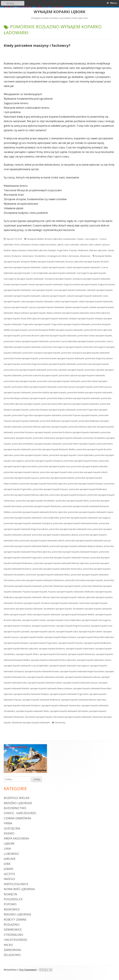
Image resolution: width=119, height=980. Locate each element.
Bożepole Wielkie (36, 239)
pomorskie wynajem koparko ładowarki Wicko (48, 575)
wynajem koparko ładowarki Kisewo (42, 671)
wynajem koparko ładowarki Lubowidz (46, 677)
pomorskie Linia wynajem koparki (93, 364)
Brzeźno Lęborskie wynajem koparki (83, 262)
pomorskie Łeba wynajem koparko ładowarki (59, 381)
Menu (114, 3)
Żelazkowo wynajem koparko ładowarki (31, 722)
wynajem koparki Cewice (34, 620)
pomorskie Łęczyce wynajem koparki (75, 387)
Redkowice (83, 250)
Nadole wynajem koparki (77, 307)
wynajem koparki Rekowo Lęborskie (21, 649)
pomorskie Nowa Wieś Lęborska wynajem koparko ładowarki (70, 404)
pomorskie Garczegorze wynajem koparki (62, 347)
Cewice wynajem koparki (53, 267)
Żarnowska (74, 256)
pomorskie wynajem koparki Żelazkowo (42, 506)
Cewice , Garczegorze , (88, 239)
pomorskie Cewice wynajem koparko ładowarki (26, 341)
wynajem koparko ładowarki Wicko (33, 711)
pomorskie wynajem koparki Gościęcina (44, 461)
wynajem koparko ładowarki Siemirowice (61, 705)
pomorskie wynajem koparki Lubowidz (89, 466)
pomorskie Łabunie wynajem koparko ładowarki (82, 375)
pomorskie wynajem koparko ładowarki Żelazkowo (40, 580)
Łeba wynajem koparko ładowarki (37, 301)
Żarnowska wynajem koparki (39, 717)
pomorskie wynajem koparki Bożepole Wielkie (54, 449)
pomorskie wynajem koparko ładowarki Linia (70, 529)
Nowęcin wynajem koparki (82, 318)
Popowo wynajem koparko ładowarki (66, 592)
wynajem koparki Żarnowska (53, 654)
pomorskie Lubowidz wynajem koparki (66, 370)
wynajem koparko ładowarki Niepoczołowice (51, 688)
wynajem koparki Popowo (71, 643)
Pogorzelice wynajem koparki (37, 324)
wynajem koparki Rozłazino (52, 649)
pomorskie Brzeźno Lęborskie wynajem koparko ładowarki (49, 336)
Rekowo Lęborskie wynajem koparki (60, 597)
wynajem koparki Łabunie (43, 631)
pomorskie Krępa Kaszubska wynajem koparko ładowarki (49, 364)
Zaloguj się (46, 970)
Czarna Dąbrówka (17, 818)
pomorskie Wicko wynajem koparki (79, 444)
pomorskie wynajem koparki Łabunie (21, 472)
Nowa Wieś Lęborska (37, 250)
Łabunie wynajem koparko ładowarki (85, 296)
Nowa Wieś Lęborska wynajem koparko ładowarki (45, 318)
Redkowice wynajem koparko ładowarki (23, 597)
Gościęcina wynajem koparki (58, 279)
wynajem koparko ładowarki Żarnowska (69, 711)
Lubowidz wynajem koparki (100, 290)
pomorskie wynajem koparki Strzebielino (36, 501)
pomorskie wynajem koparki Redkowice (88, 489)
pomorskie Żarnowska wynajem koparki (84, 580)
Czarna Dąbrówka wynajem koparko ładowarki (54, 273)
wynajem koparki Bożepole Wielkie (78, 614)
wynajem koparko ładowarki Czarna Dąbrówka (26, 666)
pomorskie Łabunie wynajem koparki (40, 375)
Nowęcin (52, 250)
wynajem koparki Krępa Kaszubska (73, 626)
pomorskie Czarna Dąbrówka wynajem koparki (72, 341)
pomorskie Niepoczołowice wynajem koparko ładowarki (74, 398)
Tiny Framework (28, 970)
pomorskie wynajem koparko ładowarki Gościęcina (28, 523)
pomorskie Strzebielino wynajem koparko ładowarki (37, 444)
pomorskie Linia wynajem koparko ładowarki (25, 370)
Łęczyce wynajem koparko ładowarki (47, 307)
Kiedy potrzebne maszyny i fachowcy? (37, 45)
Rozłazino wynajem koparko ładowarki (60, 603)
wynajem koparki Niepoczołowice (60, 637)
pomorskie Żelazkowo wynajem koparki (62, 586)
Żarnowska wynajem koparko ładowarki (72, 717)
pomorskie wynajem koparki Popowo (50, 489)
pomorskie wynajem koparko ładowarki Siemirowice (57, 569)
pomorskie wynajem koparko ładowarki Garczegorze (85, 518)
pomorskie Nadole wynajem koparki (49, 392)
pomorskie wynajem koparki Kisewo (81, 461)
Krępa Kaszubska (48, 245)
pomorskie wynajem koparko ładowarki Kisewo (76, 523)
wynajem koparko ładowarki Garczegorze (69, 666)
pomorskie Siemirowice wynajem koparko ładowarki (58, 438)
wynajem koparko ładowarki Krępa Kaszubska (82, 671)
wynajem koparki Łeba (67, 631)
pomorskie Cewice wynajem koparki (95, 336)
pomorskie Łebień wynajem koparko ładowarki (34, 387)
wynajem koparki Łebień (91, 631)
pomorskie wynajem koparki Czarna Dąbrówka (71, 455)
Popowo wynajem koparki (35, 592)
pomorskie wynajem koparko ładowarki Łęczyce (88, 541)
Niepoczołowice (19, 250)
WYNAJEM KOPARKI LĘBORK (60, 12)
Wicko (65, 256)
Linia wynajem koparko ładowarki (70, 290)
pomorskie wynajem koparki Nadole (57, 478)
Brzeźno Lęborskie (54, 239)
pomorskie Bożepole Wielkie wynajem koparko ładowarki (56, 330)
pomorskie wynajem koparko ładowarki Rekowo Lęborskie (61, 563)
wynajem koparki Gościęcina (17, 626)
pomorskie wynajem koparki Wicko (73, 501)
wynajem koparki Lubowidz (17, 631)
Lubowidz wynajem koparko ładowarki (22, 296)
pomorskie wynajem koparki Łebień (90, 472)
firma (17, 245)
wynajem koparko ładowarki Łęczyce (80, 683)
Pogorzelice (63, 250)
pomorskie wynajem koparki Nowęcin (86, 484)
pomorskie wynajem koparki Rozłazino (68, 495)
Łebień (98, 245)
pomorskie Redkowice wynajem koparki (59, 421)
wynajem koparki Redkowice (98, 643)
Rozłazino (16, 256)
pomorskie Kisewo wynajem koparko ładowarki (62, 358)
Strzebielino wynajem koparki (58, 609)
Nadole (7, 250)
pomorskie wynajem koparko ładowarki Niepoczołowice (76, 546)
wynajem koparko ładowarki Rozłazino (22, 705)
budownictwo (70, 239)
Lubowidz (74, 245)
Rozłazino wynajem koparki (27, 603)
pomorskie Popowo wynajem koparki (80, 415)
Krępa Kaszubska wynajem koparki (81, 284)
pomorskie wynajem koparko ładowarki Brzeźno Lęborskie (39, 512)
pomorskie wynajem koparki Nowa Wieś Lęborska (43, 484)
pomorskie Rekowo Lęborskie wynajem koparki (45, 427)
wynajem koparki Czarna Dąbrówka (64, 620)
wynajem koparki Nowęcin (16, 643)
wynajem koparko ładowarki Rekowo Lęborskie (84, 700)
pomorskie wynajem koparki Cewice (31, 455)
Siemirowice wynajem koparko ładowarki (23, 609)
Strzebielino (40, 256)
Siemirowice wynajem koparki (93, 603)
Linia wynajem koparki (42, 290)
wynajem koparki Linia (101, 626)
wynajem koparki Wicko (27, 654)
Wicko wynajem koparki (15, 614)
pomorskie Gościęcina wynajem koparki (41, 353)
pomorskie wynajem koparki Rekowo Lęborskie (26, 495)
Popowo (73, 250)
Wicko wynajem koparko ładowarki (44, 614)
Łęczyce (106, 245)
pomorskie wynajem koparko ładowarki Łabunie (55, 535)
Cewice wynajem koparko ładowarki (83, 267)
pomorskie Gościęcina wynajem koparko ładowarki (85, 353)
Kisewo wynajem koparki (16, 284)
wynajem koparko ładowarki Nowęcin (31, 694)
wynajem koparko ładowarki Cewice (94, 660)
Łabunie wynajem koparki (54, 296)
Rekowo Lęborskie (98, 250)
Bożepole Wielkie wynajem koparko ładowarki (43, 262)
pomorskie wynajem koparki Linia (54, 466)
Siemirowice (28, 256)
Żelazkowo (85, 256)
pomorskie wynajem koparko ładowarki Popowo (66, 558)
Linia (67, 245)
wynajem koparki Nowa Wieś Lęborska (96, 637)
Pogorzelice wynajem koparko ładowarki (71, 324)
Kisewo (35, 245)
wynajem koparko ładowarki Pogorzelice (69, 694)
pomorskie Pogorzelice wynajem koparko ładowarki (37, 415)
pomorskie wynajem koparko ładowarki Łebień (42, 541)
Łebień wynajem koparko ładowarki (96, 301)
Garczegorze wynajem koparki (91, 273)
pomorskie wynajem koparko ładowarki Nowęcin (75, 552)
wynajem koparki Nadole (32, 637)
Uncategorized (54, 256)
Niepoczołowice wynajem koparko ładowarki (68, 313)
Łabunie (84, 245)
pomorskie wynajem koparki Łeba (56, 472)
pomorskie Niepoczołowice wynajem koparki (25, 398)
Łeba (91, 245)
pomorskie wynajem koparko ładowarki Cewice (91, 512)
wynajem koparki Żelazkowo (82, 654)
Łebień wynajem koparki (66, 301)
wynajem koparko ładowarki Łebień (45, 683)
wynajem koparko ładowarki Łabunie (83, 677)
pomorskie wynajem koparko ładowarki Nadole (26, 546)
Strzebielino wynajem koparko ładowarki (92, 609)
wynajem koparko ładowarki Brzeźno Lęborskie (53, 660)
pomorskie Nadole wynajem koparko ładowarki (90, 392)
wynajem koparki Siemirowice (80, 649)
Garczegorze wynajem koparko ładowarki (24, 279)
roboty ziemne (15, 919)
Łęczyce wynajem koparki (16, 307)
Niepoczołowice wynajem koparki (30, 313)
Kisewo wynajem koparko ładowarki (46, 284)
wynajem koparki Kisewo (44, 626)
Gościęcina (26, 245)
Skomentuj (60, 722)
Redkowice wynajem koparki (98, 592)
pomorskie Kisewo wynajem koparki (21, 358)
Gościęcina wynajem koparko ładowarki (91, 279)
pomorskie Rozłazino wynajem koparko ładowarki (76, 432)
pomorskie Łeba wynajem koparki (20, 381)
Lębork (60, 245)
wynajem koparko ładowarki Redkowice (41, 700)
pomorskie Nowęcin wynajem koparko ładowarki (53, 410)
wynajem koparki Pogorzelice (43, 643)
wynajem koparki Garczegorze (96, 620)
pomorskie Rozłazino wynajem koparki (33, 432)
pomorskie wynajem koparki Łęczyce (21, 478)
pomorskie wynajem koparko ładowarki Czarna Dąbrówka (31, 518)
